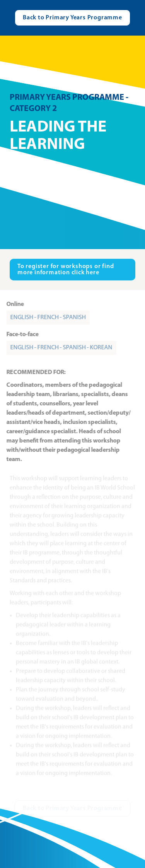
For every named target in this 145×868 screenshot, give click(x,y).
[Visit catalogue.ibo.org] (72, 18)
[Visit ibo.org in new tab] (72, 270)
